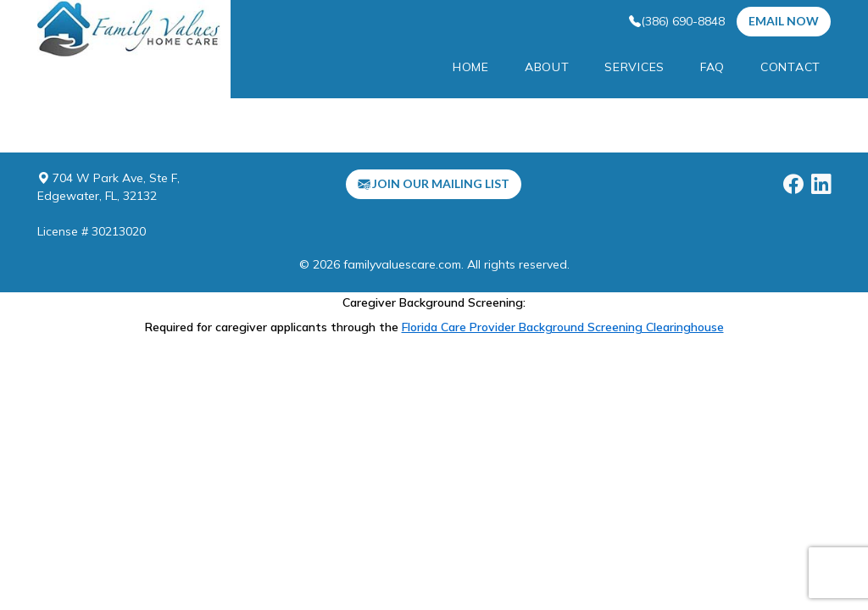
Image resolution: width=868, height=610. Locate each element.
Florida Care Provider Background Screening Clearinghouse (563, 327)
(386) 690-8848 (677, 21)
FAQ (712, 67)
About (547, 67)
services (634, 67)
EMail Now (784, 21)
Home (471, 67)
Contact (790, 67)
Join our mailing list (434, 183)
